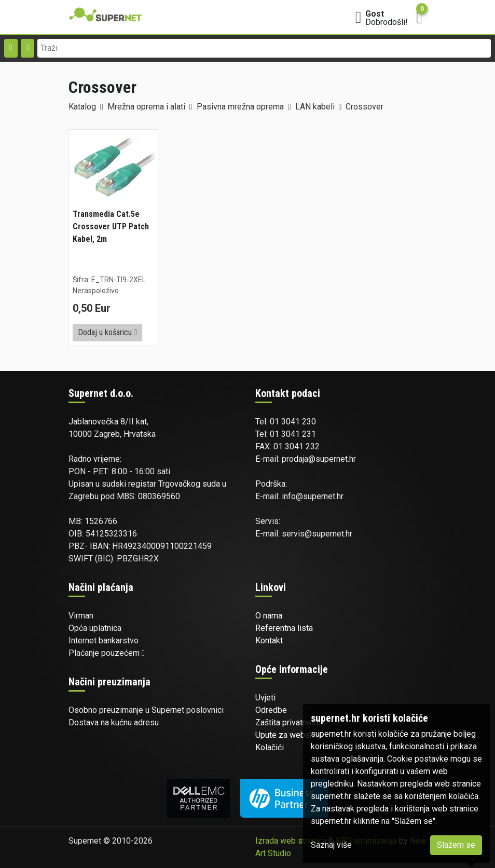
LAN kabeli (315, 107)
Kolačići (270, 747)
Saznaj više (331, 845)
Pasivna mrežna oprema (240, 107)
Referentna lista (284, 628)
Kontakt (269, 640)
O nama (269, 616)
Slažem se (456, 845)
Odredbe (271, 710)
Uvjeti (265, 698)
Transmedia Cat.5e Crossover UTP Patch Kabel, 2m (111, 226)
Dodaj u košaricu (107, 332)
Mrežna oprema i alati (146, 107)
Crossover (365, 107)
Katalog (82, 107)
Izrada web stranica (291, 841)
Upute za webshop (289, 735)
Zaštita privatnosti (288, 722)
